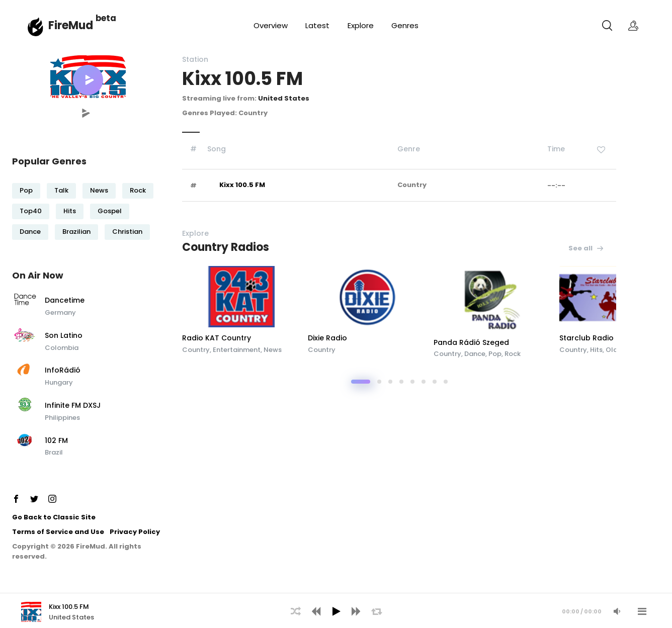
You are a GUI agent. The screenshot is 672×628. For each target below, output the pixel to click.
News (99, 190)
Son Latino (64, 336)
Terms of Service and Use (58, 532)
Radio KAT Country (217, 338)
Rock (138, 190)
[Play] (336, 611)
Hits (70, 211)
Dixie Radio (327, 338)
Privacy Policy (135, 532)
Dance (30, 232)
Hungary (59, 382)
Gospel (110, 211)
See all (586, 248)
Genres (405, 25)
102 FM (56, 441)
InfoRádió (63, 371)
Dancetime (65, 301)
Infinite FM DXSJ (73, 406)
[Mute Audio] (617, 611)
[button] (88, 80)
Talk (61, 190)
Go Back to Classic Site (54, 517)
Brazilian (76, 232)
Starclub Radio (586, 338)
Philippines (62, 418)
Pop (26, 190)
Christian (127, 232)
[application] (336, 610)
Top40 (31, 211)
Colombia (62, 348)
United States (284, 98)
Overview (271, 25)
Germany (60, 312)
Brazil (54, 452)
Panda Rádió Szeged (471, 342)
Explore (361, 25)
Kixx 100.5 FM (242, 185)
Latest (317, 25)
